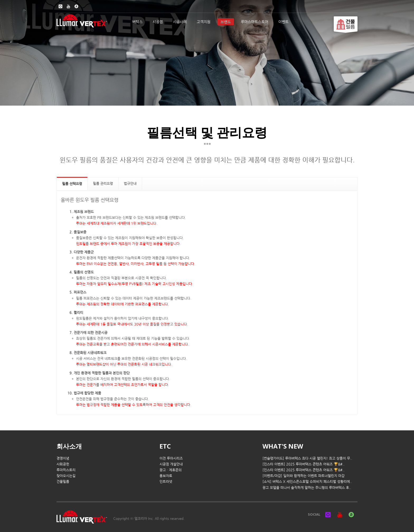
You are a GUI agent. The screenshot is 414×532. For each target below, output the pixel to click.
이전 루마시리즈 (171, 458)
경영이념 (63, 458)
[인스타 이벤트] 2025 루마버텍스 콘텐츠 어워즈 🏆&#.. (304, 464)
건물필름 (63, 481)
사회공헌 (63, 464)
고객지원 (204, 22)
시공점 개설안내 (171, 464)
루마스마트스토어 (255, 22)
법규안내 (130, 183)
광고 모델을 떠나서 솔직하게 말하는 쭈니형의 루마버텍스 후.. (307, 488)
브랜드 (226, 22)
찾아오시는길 (66, 476)
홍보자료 (166, 476)
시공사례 (180, 22)
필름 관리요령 (103, 183)
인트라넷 (166, 481)
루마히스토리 (66, 470)
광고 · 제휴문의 (171, 470)
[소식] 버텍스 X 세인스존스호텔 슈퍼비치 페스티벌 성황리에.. (307, 481)
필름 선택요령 (72, 184)
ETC (165, 446)
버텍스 (137, 22)
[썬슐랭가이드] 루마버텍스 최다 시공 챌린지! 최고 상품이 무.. (307, 458)
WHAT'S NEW (283, 446)
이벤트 (283, 22)
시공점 (158, 22)
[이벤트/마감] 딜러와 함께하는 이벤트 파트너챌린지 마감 (304, 476)
